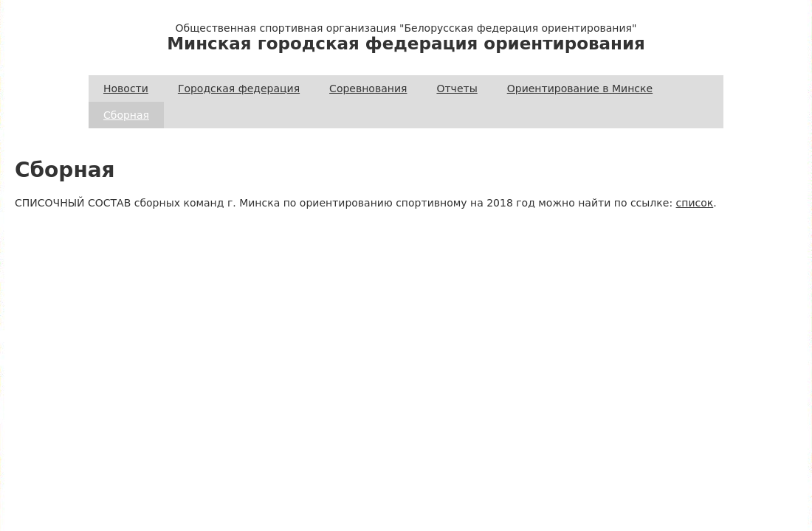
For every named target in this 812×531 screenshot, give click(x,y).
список (695, 203)
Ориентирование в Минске (580, 88)
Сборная (126, 115)
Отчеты (457, 88)
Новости (126, 88)
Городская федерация (239, 88)
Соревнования (368, 88)
